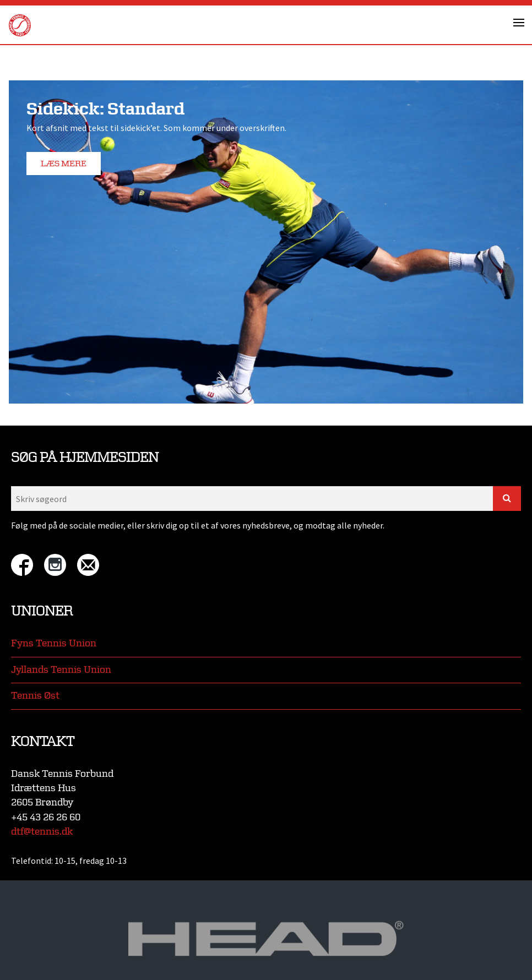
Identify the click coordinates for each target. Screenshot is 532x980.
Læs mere (64, 164)
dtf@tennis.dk (42, 832)
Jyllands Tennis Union (61, 670)
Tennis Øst (35, 696)
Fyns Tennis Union (54, 643)
